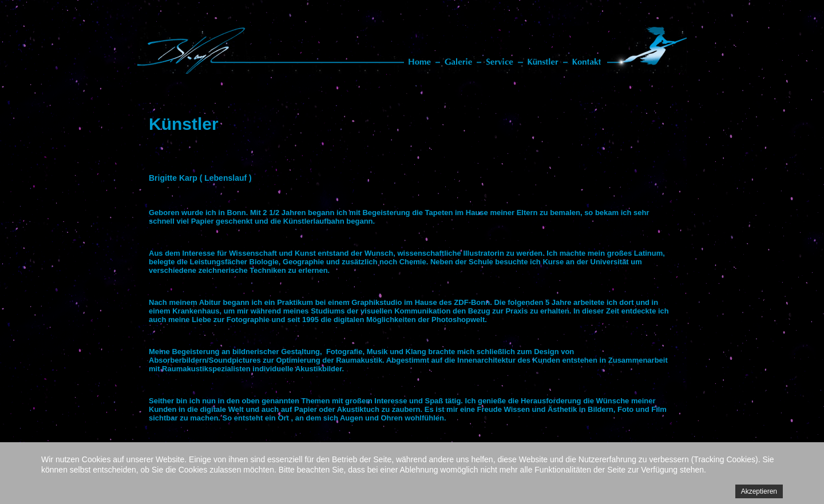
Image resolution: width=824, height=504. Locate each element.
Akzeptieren (759, 491)
